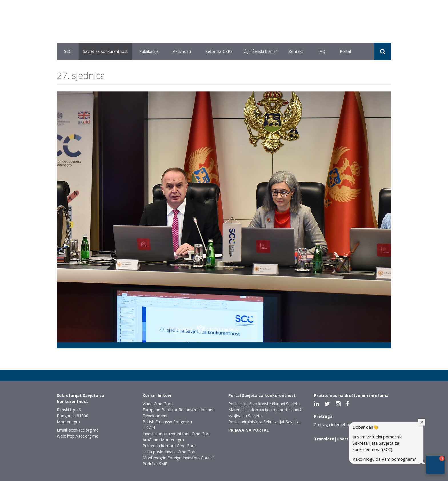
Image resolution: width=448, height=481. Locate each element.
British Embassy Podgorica (167, 422)
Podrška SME (155, 464)
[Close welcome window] (422, 422)
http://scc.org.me (83, 436)
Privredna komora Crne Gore (169, 446)
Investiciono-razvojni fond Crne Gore (177, 434)
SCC (68, 51)
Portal (345, 51)
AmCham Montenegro (163, 440)
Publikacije (149, 51)
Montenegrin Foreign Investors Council (178, 458)
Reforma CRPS (219, 51)
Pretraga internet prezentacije (342, 425)
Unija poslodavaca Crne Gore (170, 452)
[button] (435, 465)
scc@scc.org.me (84, 430)
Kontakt (296, 51)
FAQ (321, 51)
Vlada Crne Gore (158, 404)
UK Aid (149, 428)
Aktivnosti (182, 51)
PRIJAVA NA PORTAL (249, 430)
